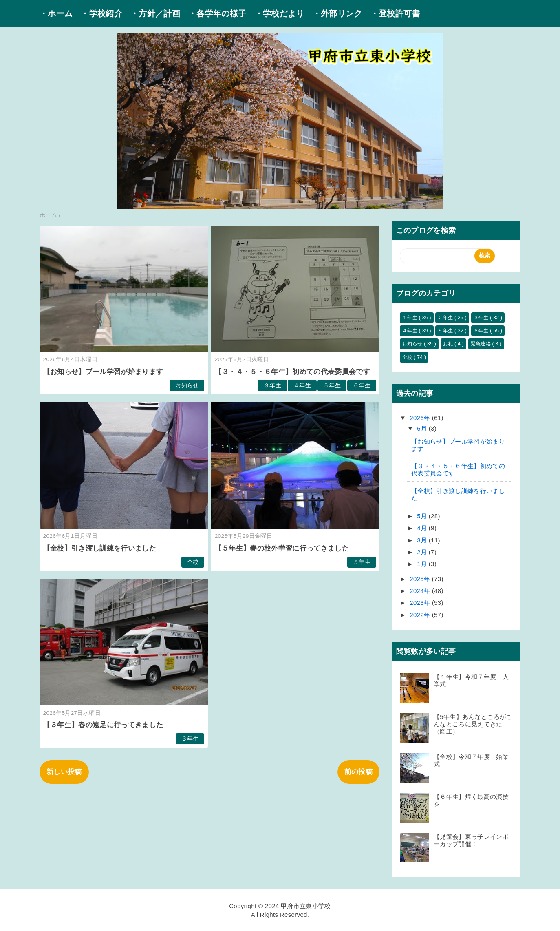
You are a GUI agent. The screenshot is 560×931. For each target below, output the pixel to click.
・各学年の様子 (217, 13)
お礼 (449, 344)
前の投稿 (358, 772)
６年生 (362, 386)
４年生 (302, 386)
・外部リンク (337, 13)
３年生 (272, 386)
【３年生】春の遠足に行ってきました (103, 725)
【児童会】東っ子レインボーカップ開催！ (471, 840)
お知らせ (187, 386)
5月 (423, 516)
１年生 (411, 318)
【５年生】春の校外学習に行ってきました (282, 548)
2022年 (421, 615)
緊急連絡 (482, 344)
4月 (423, 528)
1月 (423, 564)
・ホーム (56, 13)
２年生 (446, 318)
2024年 (421, 591)
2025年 (421, 579)
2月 (423, 552)
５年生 (332, 386)
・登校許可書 (395, 13)
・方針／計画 (155, 13)
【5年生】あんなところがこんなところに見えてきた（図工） (473, 724)
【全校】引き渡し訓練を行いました (100, 548)
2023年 (421, 603)
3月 (423, 540)
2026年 (421, 418)
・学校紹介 (101, 13)
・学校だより (280, 13)
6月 (423, 428)
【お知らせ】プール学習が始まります (103, 372)
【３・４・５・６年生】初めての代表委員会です (292, 372)
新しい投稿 (64, 772)
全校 (193, 562)
